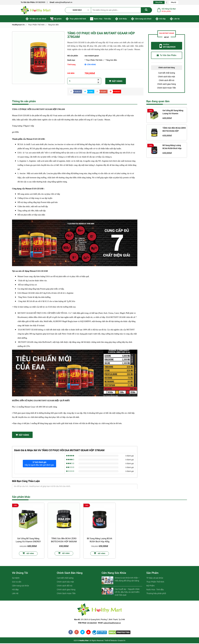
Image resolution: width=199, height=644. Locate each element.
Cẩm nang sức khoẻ (141, 19)
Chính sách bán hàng (70, 574)
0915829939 (40, 2)
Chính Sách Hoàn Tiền (167, 88)
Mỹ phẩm (56, 19)
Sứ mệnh (16, 579)
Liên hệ (175, 19)
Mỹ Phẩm (150, 586)
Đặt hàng (116, 82)
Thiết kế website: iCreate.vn (115, 641)
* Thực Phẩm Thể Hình (93, 61)
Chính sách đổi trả (167, 81)
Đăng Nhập (159, 2)
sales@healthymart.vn (64, 2)
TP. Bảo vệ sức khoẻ (36, 19)
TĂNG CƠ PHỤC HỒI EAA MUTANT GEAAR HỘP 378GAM (101, 36)
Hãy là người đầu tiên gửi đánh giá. (39, 464)
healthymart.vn (18, 25)
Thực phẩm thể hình (76, 19)
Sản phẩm (152, 574)
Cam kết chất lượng (167, 74)
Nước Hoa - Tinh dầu (101, 19)
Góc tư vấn (17, 582)
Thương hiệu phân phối (156, 594)
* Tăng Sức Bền (111, 61)
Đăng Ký (174, 2)
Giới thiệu (121, 19)
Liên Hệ (15, 594)
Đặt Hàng (22, 436)
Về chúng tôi (20, 574)
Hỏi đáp (161, 19)
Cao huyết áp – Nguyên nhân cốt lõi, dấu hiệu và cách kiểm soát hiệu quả (127, 593)
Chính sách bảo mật (167, 77)
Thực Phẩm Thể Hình (36, 25)
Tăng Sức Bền (53, 25)
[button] (79, 10)
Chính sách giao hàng (167, 85)
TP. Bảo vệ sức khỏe (155, 579)
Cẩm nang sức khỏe (20, 586)
